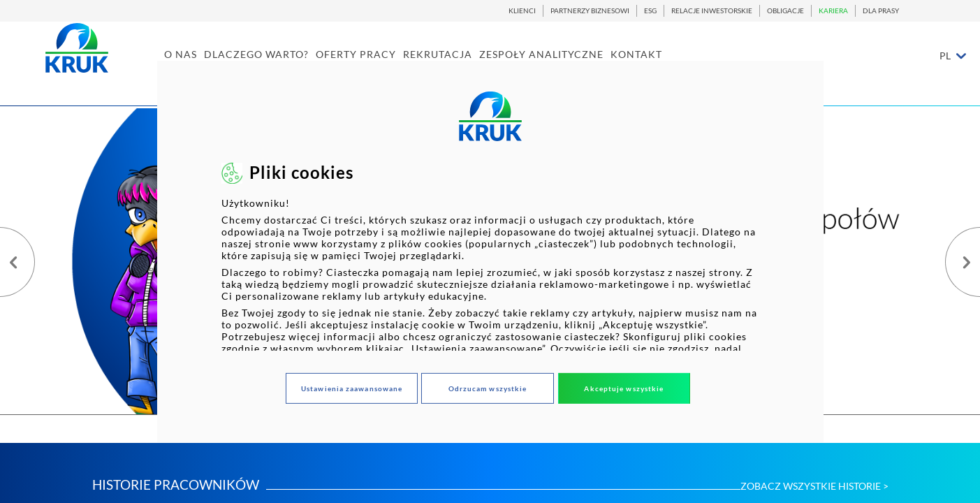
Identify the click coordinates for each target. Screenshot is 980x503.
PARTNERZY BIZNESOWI (590, 11)
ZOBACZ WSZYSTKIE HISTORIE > (814, 486)
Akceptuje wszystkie (624, 388)
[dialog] (490, 251)
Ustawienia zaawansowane (352, 388)
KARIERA (833, 11)
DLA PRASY (881, 11)
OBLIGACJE (785, 11)
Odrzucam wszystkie (488, 388)
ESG (650, 11)
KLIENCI (522, 11)
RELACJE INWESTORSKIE (712, 11)
